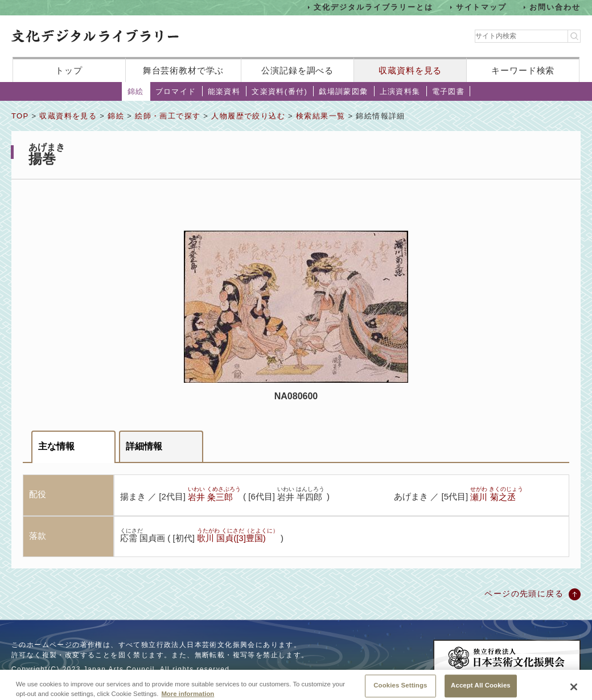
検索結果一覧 (320, 116)
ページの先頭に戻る (524, 593)
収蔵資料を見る (410, 70)
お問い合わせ (555, 7)
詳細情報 (144, 446)
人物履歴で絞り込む (248, 116)
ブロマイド (176, 91)
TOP (20, 116)
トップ (69, 70)
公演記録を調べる (297, 70)
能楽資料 (224, 91)
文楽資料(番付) (279, 91)
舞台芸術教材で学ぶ (184, 70)
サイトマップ (482, 7)
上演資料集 (400, 91)
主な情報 (56, 446)
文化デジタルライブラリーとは (373, 7)
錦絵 (136, 91)
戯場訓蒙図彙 (343, 91)
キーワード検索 (523, 70)
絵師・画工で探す (168, 116)
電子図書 (449, 91)
